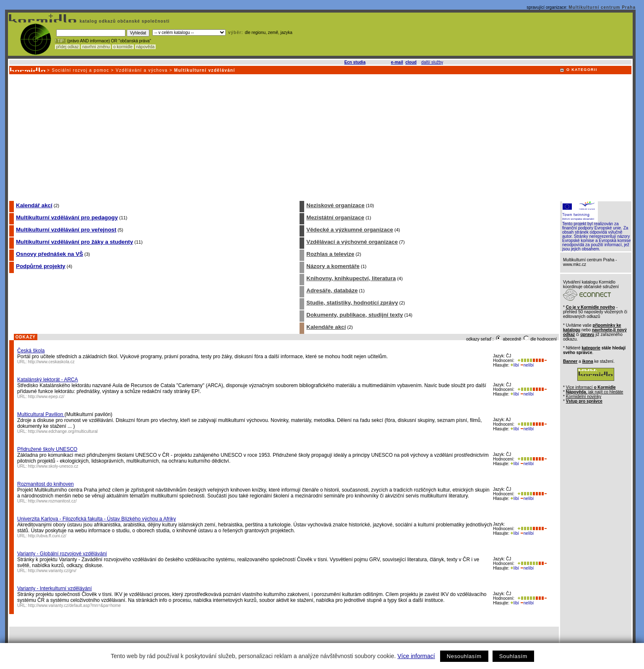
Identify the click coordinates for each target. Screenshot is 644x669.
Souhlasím (513, 656)
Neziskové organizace (335, 205)
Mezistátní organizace (335, 217)
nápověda (146, 47)
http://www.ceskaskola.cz (51, 362)
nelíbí (527, 365)
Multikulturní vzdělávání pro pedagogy (67, 217)
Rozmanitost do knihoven (46, 484)
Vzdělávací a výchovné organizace (352, 242)
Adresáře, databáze (332, 290)
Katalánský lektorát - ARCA (48, 380)
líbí (515, 365)
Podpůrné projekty (41, 266)
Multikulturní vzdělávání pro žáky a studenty (74, 242)
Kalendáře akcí (326, 327)
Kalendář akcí (34, 205)
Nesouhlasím (464, 656)
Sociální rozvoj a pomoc (80, 70)
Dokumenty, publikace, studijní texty (355, 315)
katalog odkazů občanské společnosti (124, 21)
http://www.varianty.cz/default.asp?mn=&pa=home (75, 605)
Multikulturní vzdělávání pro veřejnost (66, 230)
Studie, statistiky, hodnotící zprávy (352, 303)
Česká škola (31, 351)
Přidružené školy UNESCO (47, 449)
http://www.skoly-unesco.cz (53, 466)
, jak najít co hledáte (595, 392)
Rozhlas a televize (330, 254)
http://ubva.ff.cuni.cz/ (47, 536)
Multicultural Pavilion (41, 414)
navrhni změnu (96, 47)
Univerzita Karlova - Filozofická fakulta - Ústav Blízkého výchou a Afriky (96, 519)
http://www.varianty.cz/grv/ (52, 571)
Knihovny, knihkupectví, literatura (351, 278)
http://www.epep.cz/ (46, 397)
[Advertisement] (320, 137)
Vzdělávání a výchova (142, 70)
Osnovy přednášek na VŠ (50, 254)
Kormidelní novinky (584, 397)
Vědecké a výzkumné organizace (350, 230)
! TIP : (60, 41)
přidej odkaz (67, 47)
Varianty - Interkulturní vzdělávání (55, 588)
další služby (432, 62)
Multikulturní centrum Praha (602, 7)
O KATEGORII (582, 70)
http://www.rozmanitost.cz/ (52, 501)
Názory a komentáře (333, 266)
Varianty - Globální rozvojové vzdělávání (62, 554)
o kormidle (123, 47)
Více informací (416, 656)
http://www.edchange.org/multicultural (63, 431)
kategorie (591, 348)
